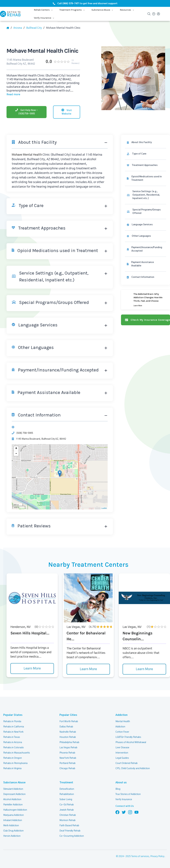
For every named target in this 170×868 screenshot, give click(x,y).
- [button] (16, 453)
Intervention (122, 753)
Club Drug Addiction (13, 831)
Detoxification (67, 789)
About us (121, 783)
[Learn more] (145, 300)
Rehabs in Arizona (13, 742)
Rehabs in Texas (12, 737)
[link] (145, 154)
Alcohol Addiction (12, 799)
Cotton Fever (122, 732)
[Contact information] (145, 277)
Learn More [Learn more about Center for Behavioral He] (88, 669)
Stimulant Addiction (13, 789)
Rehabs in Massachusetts (17, 753)
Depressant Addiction (14, 794)
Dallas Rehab (66, 727)
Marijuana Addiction (14, 815)
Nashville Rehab (68, 732)
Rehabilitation (67, 794)
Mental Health (123, 722)
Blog (118, 789)
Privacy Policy (157, 856)
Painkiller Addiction (13, 805)
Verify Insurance (124, 799)
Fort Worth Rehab (69, 722)
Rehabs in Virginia (12, 768)
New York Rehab (68, 758)
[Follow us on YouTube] (136, 812)
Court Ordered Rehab (127, 763)
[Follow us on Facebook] (117, 812)
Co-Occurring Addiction (72, 836)
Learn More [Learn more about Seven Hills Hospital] (32, 668)
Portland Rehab (67, 763)
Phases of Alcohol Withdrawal (131, 742)
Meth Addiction (11, 826)
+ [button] (16, 449)
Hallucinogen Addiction (15, 810)
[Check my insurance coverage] (145, 320)
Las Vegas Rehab (68, 748)
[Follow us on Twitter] (124, 812)
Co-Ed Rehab (67, 805)
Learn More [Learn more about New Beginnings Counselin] (144, 669)
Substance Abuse (14, 783)
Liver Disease (122, 748)
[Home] (9, 28)
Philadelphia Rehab (69, 742)
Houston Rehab (68, 737)
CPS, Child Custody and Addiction (133, 768)
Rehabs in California (14, 727)
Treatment (66, 783)
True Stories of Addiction (128, 794)
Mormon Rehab (67, 820)
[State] (19, 28)
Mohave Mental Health (27, 155)
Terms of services (140, 856)
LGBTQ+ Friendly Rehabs (128, 737)
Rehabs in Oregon (13, 758)
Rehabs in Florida (12, 722)
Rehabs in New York (13, 732)
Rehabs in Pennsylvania (15, 763)
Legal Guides (122, 758)
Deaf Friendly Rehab (70, 831)
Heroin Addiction (12, 836)
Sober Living (66, 799)
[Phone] (27, 112)
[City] (35, 28)
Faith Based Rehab (69, 826)
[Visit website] (67, 112)
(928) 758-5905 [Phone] (25, 433)
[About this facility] (145, 142)
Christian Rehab (68, 815)
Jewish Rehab (67, 810)
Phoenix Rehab (67, 753)
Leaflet (104, 508)
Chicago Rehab (67, 768)
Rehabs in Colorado (14, 748)
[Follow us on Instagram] (130, 812)
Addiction (121, 715)
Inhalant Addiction (13, 820)
